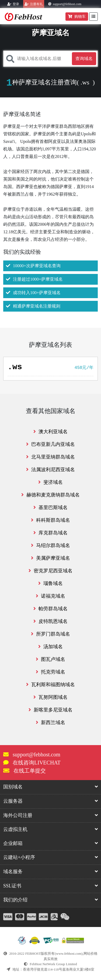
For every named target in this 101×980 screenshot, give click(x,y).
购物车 (77, 17)
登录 (16, 4)
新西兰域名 (50, 722)
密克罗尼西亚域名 (50, 571)
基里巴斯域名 (50, 507)
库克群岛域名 (50, 533)
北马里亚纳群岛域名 (50, 457)
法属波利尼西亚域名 (50, 470)
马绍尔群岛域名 (50, 545)
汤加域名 (50, 647)
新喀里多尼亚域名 (50, 710)
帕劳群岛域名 (50, 609)
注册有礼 (36, 4)
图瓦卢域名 (50, 659)
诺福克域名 (50, 596)
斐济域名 (50, 482)
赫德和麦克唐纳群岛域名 (50, 495)
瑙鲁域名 (50, 583)
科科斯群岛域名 (50, 520)
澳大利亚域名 (50, 432)
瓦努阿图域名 (50, 697)
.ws (85, 82)
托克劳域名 (50, 672)
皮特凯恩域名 (50, 621)
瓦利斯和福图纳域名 (50, 685)
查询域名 (84, 59)
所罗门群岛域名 (50, 634)
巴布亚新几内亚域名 (50, 444)
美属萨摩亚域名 (50, 558)
